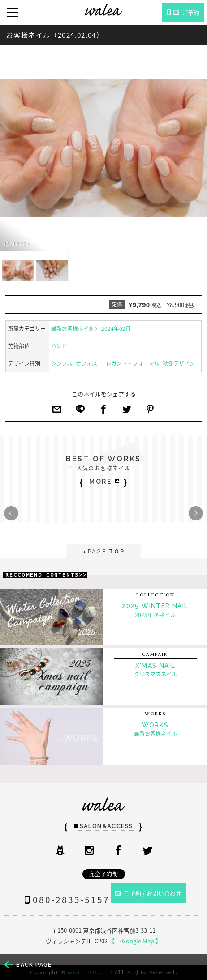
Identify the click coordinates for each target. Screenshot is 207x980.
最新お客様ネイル (73, 329)
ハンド (59, 346)
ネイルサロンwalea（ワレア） (103, 10)
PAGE (103, 552)
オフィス (86, 363)
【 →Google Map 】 (135, 941)
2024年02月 (116, 329)
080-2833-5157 (65, 900)
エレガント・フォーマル (130, 363)
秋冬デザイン (179, 363)
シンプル (62, 363)
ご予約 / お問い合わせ (148, 893)
